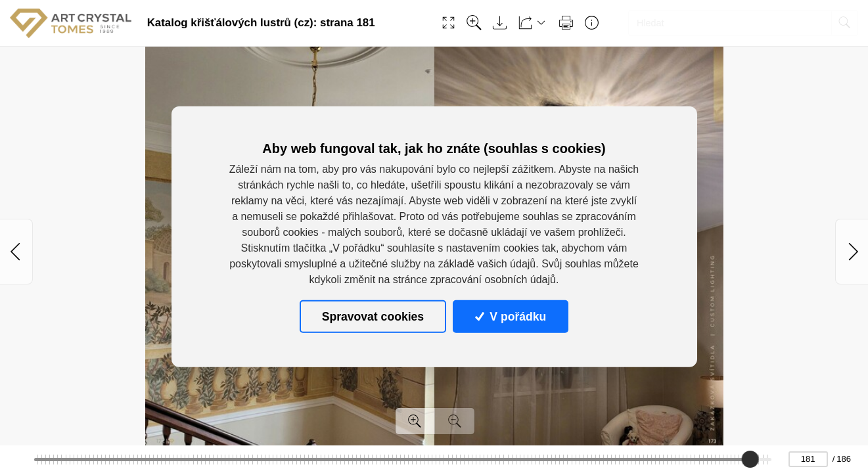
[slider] (750, 459)
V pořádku (511, 317)
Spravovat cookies (373, 317)
